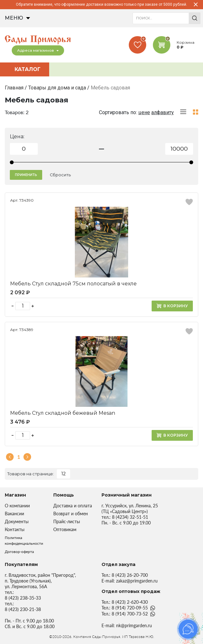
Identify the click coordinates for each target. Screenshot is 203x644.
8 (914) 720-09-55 (130, 608)
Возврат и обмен (71, 514)
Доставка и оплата (73, 506)
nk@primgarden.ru (134, 625)
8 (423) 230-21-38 (23, 609)
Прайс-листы (67, 521)
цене (144, 112)
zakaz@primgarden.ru (137, 581)
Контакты (15, 529)
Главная (14, 88)
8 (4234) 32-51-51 (130, 517)
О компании (17, 506)
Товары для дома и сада (57, 88)
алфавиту (163, 112)
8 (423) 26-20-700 (130, 575)
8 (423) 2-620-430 (130, 602)
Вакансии (14, 514)
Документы (17, 521)
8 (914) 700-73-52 (130, 614)
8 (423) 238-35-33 (23, 598)
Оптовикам (65, 529)
